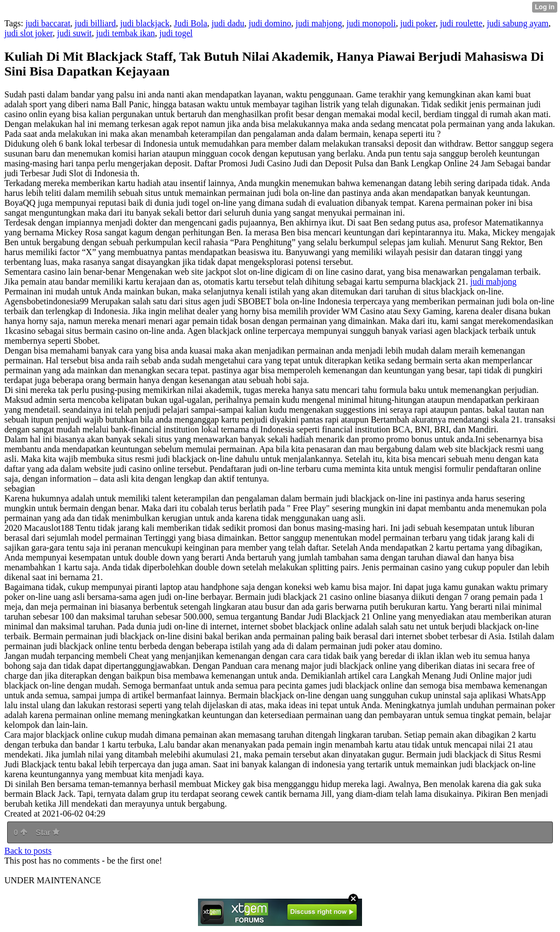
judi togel (176, 33)
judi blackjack (145, 23)
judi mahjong (319, 23)
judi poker (418, 23)
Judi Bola (191, 23)
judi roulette (461, 23)
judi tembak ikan (126, 33)
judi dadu (228, 23)
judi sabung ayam (518, 23)
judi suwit (74, 33)
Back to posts (28, 851)
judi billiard (95, 23)
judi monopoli (371, 23)
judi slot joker (28, 33)
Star (48, 832)
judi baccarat (48, 23)
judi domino (270, 23)
